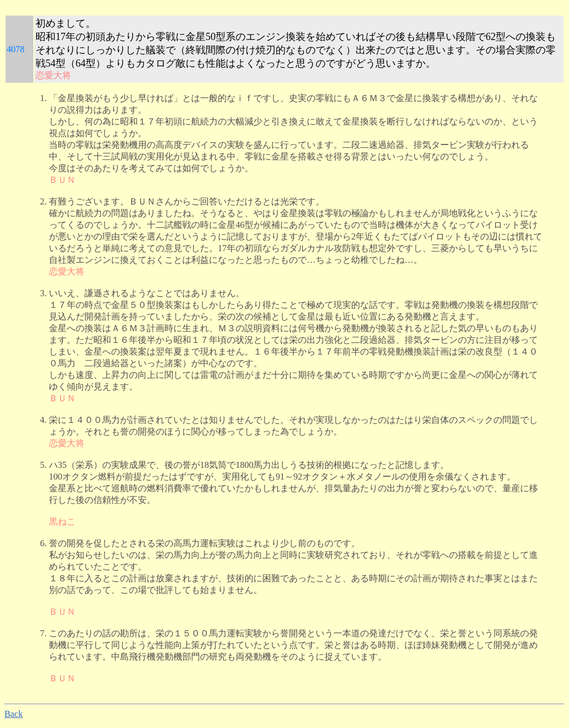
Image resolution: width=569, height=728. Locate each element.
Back (14, 714)
